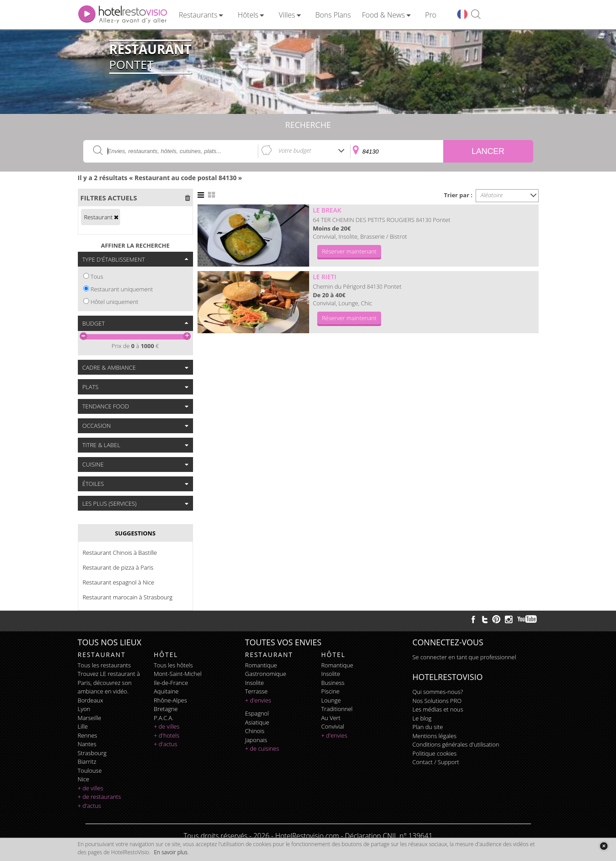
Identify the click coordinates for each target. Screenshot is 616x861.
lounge (331, 700)
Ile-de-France (171, 683)
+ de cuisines (262, 748)
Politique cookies (435, 753)
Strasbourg (92, 753)
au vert (331, 718)
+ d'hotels (167, 735)
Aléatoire (492, 195)
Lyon (84, 709)
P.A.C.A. (164, 718)
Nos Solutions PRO (437, 701)
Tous (97, 276)
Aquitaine (166, 691)
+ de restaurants (99, 797)
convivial (333, 726)
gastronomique (266, 674)
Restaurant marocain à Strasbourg (128, 597)
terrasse (256, 691)
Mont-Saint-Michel (178, 674)
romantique (261, 665)
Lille (83, 726)
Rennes (88, 735)
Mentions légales (435, 736)
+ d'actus (90, 806)
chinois (255, 731)
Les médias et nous (438, 709)
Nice (84, 779)
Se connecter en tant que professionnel (464, 657)
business (333, 683)
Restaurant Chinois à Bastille (120, 553)
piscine (330, 691)
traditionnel (337, 709)
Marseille (90, 718)
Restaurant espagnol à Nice (119, 582)
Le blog (422, 718)
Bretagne (166, 709)
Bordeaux (91, 700)
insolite (255, 683)
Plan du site (428, 727)
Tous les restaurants (104, 665)
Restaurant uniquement (122, 289)
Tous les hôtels (173, 665)
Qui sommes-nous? (438, 692)
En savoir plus (171, 852)
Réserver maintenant (349, 251)
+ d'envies (258, 700)
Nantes (87, 744)
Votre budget (295, 150)
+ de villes (91, 788)
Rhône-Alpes (171, 700)
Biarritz (87, 761)
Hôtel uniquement (114, 302)
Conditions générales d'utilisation (456, 744)
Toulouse (90, 770)
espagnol (257, 713)
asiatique (257, 722)
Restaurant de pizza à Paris (118, 567)
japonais (256, 740)
